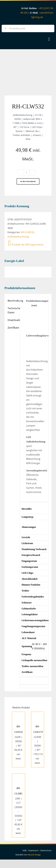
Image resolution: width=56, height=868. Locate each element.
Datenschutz (46, 850)
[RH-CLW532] (19, 714)
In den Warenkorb (28, 181)
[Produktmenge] (27, 172)
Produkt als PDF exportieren (26, 245)
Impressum (33, 850)
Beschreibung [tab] (13, 301)
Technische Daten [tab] (13, 310)
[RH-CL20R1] (19, 776)
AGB (24, 850)
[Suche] (5, 28)
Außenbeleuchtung (18, 237)
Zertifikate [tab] (13, 328)
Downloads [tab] (13, 320)
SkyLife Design (34, 855)
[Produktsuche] (28, 28)
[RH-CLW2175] (38, 714)
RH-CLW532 (28, 232)
